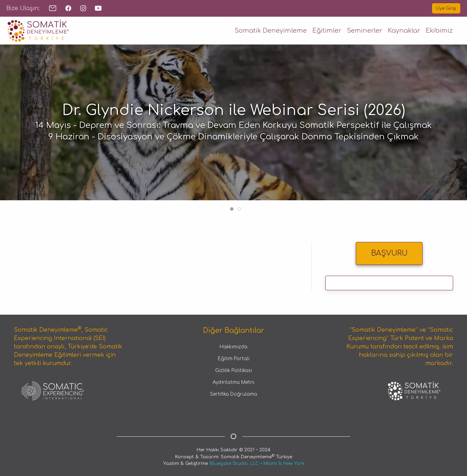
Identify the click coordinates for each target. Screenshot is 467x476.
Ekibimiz (439, 31)
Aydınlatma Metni (233, 383)
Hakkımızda (233, 347)
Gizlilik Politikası (233, 371)
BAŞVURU (389, 253)
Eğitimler (327, 31)
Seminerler (364, 31)
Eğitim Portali (234, 359)
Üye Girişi (446, 8)
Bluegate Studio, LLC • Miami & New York (257, 463)
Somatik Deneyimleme (271, 31)
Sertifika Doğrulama (233, 394)
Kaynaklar (404, 31)
